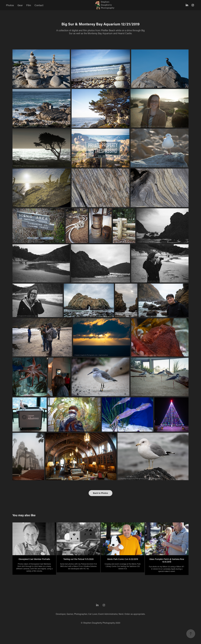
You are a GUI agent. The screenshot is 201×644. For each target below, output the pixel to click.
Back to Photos (100, 493)
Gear (20, 5)
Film (29, 5)
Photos (10, 5)
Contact (39, 5)
